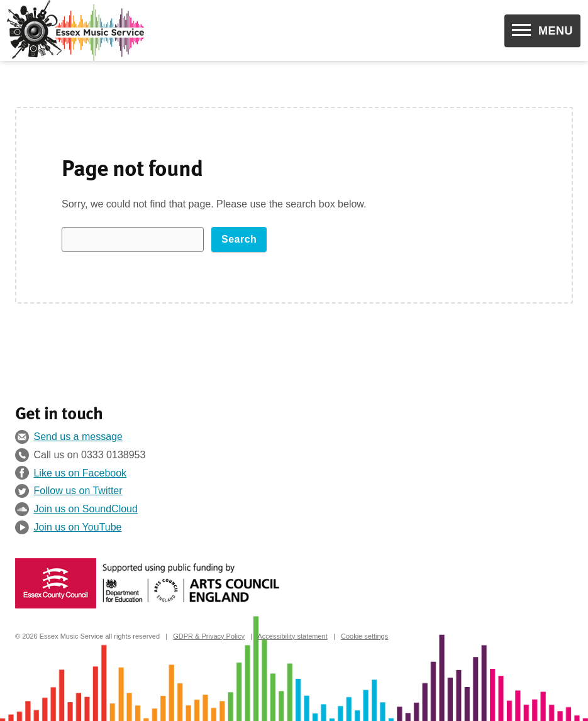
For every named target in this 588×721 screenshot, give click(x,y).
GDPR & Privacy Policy (209, 636)
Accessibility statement (293, 636)
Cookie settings (364, 636)
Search (239, 239)
